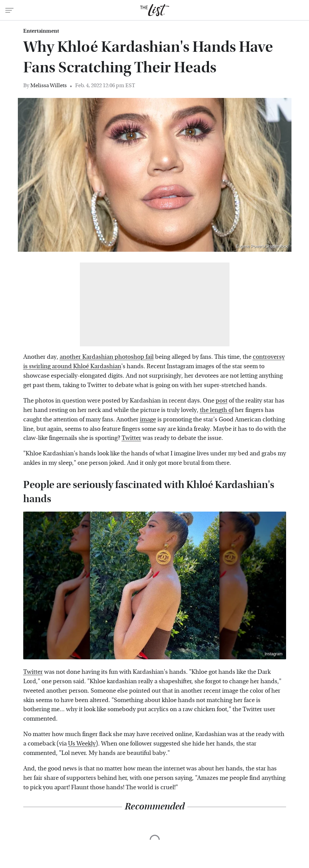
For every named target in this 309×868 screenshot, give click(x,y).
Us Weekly (82, 744)
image (148, 420)
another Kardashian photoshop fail (107, 357)
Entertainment (41, 31)
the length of (217, 410)
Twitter (131, 438)
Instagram (273, 654)
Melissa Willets (49, 85)
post (222, 401)
